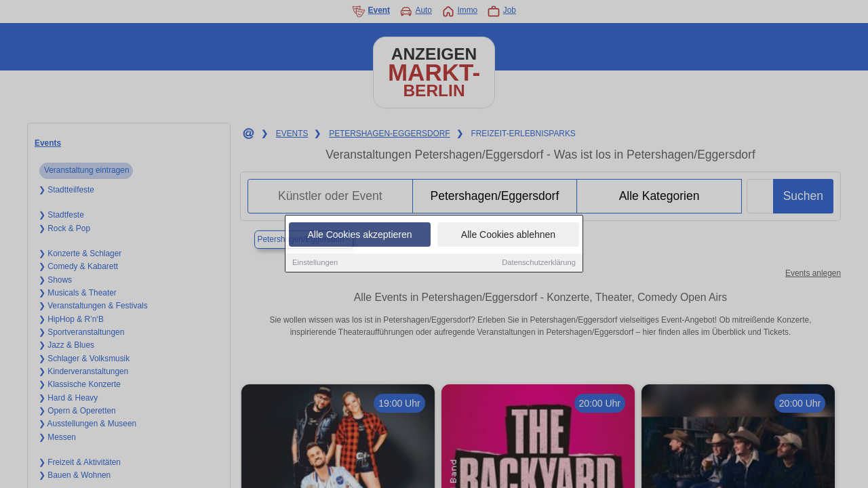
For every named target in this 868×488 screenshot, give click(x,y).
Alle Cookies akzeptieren (359, 235)
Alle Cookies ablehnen (508, 235)
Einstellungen (315, 263)
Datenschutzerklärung (539, 263)
